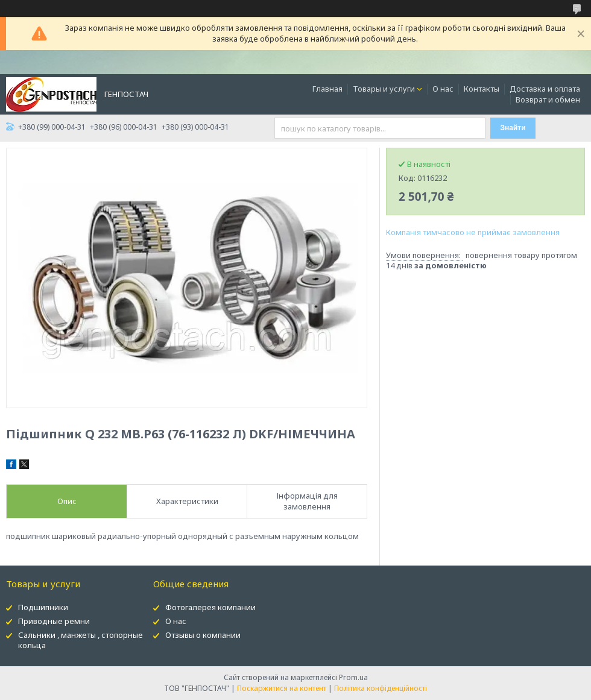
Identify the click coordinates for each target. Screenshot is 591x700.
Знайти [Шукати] (513, 128)
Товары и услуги (384, 89)
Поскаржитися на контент (282, 688)
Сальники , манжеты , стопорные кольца (81, 640)
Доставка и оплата (545, 89)
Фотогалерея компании (210, 607)
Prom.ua (353, 677)
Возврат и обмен (548, 99)
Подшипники (43, 607)
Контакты (482, 89)
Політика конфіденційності (381, 688)
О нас (443, 89)
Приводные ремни (54, 621)
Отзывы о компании (203, 635)
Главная (327, 89)
